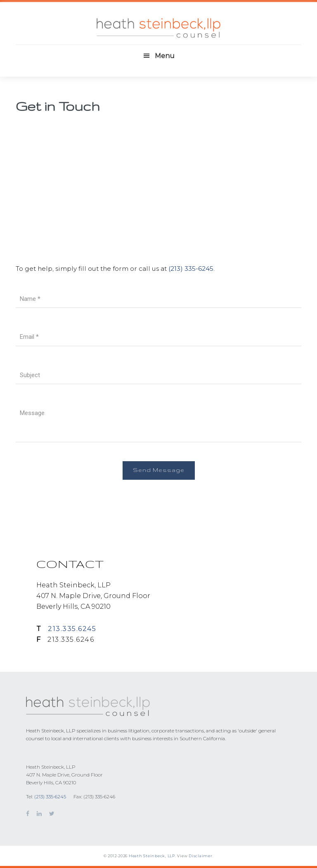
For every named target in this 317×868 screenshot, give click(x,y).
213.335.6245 (72, 629)
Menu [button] (165, 56)
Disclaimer (201, 856)
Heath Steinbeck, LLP (152, 856)
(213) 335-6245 (191, 269)
